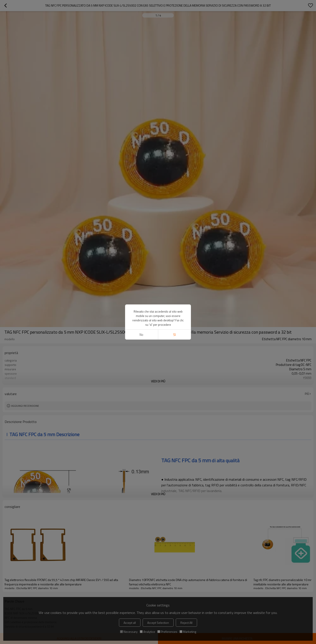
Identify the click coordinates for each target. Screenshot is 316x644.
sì (174, 335)
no (141, 335)
